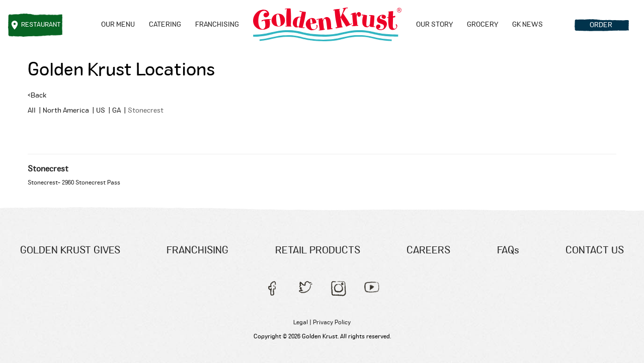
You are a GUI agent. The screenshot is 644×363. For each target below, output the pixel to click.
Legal (301, 322)
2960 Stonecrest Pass (91, 183)
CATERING (165, 25)
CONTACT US (595, 250)
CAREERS (428, 250)
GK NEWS (528, 25)
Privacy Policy (332, 322)
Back (37, 96)
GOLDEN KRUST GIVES (70, 250)
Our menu (118, 25)
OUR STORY (434, 25)
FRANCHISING (217, 25)
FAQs (508, 250)
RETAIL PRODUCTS (318, 250)
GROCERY (482, 25)
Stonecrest (48, 169)
